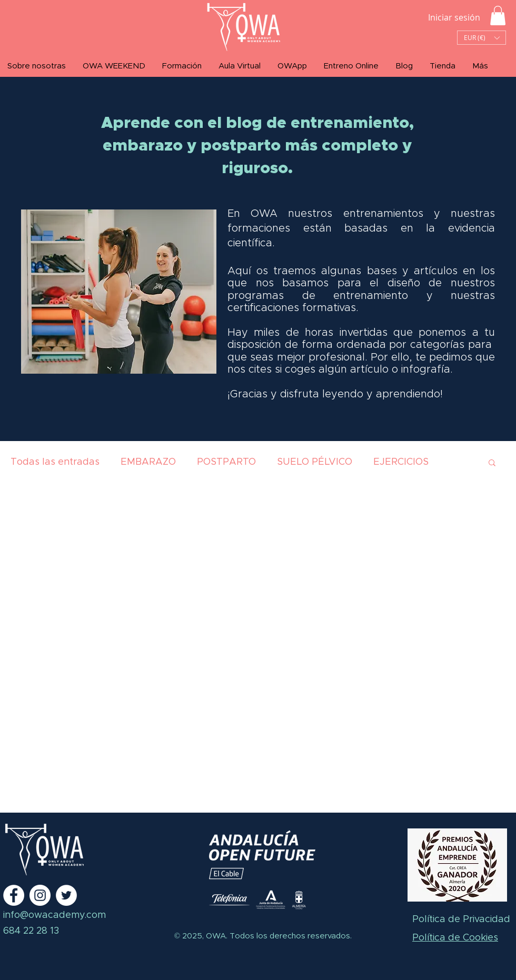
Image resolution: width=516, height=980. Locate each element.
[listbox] (482, 38)
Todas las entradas (55, 462)
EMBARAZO (148, 462)
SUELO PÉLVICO (315, 462)
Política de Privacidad (461, 919)
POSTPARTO (226, 462)
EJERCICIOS (401, 462)
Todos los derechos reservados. (290, 936)
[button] (498, 16)
